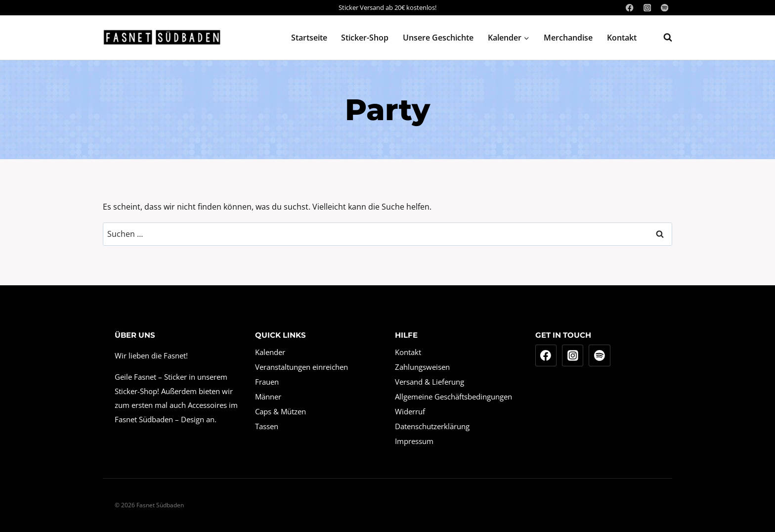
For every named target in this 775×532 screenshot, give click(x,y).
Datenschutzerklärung (432, 426)
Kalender (270, 352)
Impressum (414, 441)
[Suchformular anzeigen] (663, 38)
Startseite (309, 38)
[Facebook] (630, 8)
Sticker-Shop (365, 38)
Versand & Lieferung (430, 382)
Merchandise (568, 38)
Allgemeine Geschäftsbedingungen (453, 397)
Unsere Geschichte (438, 38)
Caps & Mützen (280, 411)
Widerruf (410, 411)
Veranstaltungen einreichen (301, 367)
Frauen (267, 382)
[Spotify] (665, 8)
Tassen (267, 426)
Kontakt (622, 38)
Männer (268, 397)
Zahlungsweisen (422, 367)
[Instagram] (647, 8)
